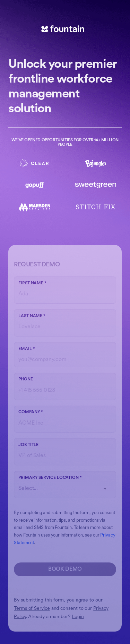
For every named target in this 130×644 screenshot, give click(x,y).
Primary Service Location (50, 478)
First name (32, 283)
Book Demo (65, 569)
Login (78, 617)
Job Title (28, 445)
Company (31, 412)
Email (27, 349)
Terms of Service (32, 609)
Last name (32, 316)
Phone (26, 379)
